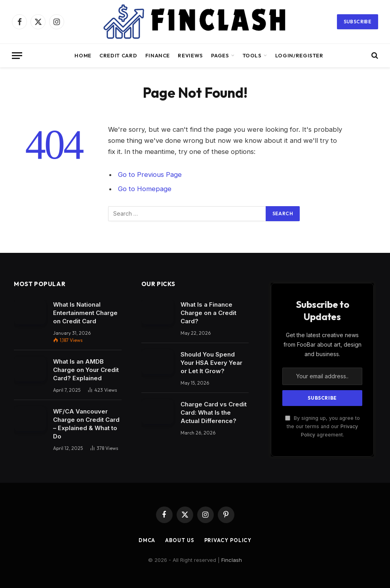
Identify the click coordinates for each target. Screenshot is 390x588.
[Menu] (17, 56)
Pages (220, 55)
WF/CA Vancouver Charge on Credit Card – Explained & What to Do (86, 424)
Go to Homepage (145, 189)
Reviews (190, 55)
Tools (252, 55)
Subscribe (358, 22)
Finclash (232, 560)
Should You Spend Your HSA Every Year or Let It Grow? (211, 363)
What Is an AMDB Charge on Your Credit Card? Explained (86, 370)
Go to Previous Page (150, 175)
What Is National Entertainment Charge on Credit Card (85, 313)
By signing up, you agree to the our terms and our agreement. (322, 427)
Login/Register (299, 55)
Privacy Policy (228, 540)
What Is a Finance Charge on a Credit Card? (208, 313)
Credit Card (118, 55)
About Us (180, 540)
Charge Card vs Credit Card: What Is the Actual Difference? (214, 413)
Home (83, 55)
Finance (158, 55)
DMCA (147, 540)
